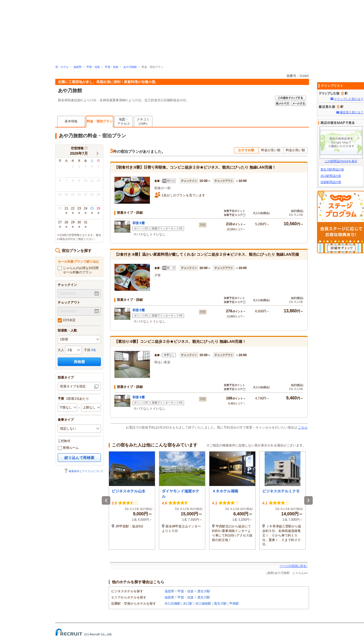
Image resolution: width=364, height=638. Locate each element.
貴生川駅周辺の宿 (332, 169)
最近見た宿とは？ (352, 112)
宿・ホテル (62, 67)
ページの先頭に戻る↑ (294, 566)
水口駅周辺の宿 (331, 176)
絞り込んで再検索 (79, 458)
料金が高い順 (295, 150)
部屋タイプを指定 (73, 386)
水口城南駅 (203, 604)
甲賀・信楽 (93, 67)
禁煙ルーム (68, 448)
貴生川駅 (204, 591)
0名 (94, 350)
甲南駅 (234, 604)
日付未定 (67, 320)
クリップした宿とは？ (349, 99)
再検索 (79, 362)
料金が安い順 (271, 150)
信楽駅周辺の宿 (331, 182)
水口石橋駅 (173, 604)
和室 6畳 (139, 223)
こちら (303, 427)
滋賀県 (77, 67)
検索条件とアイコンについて (84, 471)
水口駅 (188, 604)
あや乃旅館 (130, 67)
